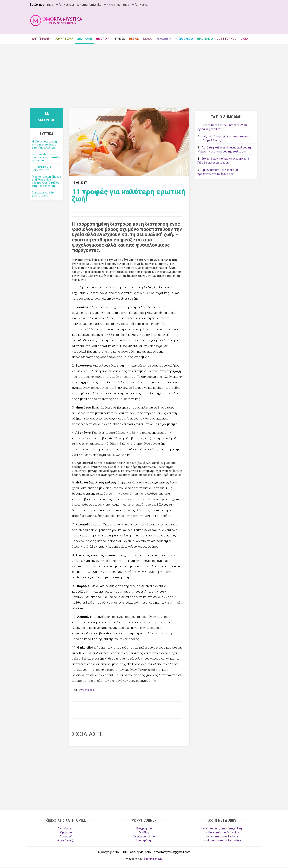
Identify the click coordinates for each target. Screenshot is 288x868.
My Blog (144, 832)
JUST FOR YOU (227, 39)
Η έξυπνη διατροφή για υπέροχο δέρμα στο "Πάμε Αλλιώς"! (224, 138)
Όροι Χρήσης (144, 840)
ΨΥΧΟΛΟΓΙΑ (163, 39)
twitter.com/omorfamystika (222, 832)
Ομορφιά (66, 832)
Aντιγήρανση (66, 828)
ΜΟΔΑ (147, 39)
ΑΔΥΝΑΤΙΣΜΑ (64, 39)
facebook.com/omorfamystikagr (222, 828)
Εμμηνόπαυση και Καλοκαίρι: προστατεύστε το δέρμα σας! (218, 172)
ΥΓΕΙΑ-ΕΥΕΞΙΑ (184, 39)
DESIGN (134, 39)
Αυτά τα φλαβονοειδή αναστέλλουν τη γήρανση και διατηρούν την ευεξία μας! (224, 149)
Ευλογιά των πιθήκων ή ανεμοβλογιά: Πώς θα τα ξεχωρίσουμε (223, 161)
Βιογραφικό (144, 828)
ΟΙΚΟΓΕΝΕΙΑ (205, 39)
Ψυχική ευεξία (66, 840)
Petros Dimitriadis (152, 859)
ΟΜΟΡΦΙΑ (103, 39)
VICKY (245, 39)
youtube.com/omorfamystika (222, 840)
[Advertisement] (185, 22)
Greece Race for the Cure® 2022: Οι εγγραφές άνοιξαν (222, 127)
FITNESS (119, 39)
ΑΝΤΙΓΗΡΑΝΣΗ (42, 39)
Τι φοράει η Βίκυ (144, 836)
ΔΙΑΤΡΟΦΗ (85, 39)
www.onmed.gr (87, 690)
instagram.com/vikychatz (222, 836)
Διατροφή (66, 836)
